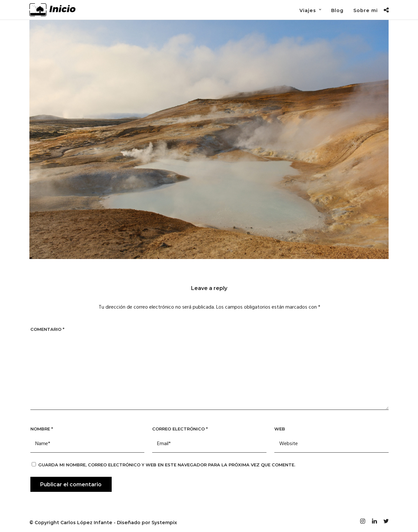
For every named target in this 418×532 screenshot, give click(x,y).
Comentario (47, 329)
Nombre (42, 429)
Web (280, 429)
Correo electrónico (180, 429)
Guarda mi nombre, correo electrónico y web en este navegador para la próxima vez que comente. (167, 465)
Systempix (164, 523)
